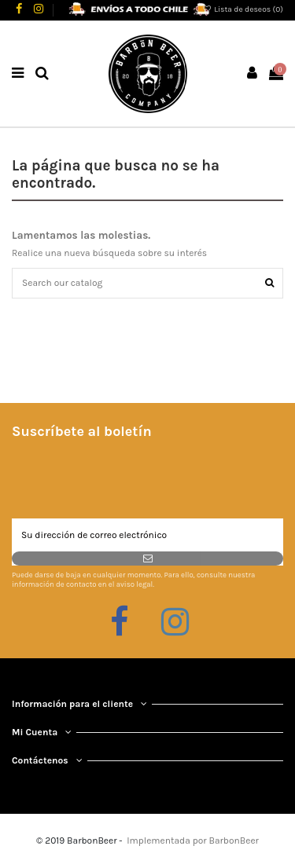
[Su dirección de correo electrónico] (147, 535)
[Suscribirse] (147, 559)
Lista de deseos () (242, 9)
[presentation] (131, 480)
